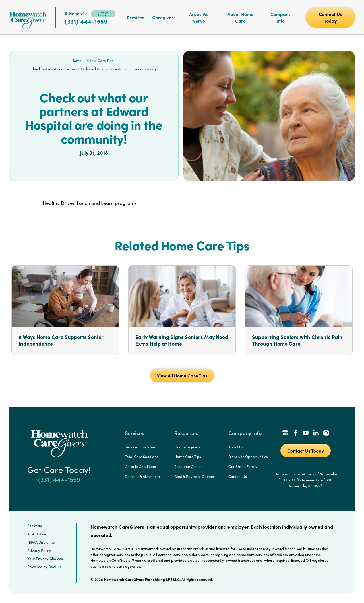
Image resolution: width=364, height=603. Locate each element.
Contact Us (238, 476)
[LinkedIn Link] (316, 433)
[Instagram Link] (326, 433)
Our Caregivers (187, 447)
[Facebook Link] (295, 433)
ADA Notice (37, 534)
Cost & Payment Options (195, 476)
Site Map (35, 526)
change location (103, 13)
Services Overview (140, 447)
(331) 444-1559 (86, 21)
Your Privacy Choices (45, 559)
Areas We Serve (199, 17)
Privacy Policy (39, 550)
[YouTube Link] (306, 433)
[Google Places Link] (285, 433)
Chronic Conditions (141, 466)
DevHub (55, 567)
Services (136, 17)
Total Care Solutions (141, 457)
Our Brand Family (243, 466)
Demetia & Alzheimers (143, 476)
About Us (236, 447)
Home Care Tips (100, 61)
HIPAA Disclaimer (42, 542)
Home (76, 61)
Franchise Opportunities (248, 457)
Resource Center (188, 466)
